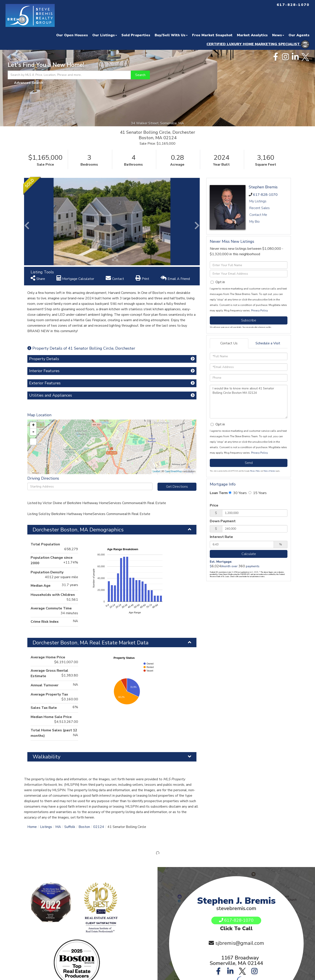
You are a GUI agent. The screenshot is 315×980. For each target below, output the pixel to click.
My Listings (258, 201)
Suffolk (70, 740)
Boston (84, 740)
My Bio (255, 222)
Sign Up (73, 939)
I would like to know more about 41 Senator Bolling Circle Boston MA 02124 (249, 402)
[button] (140, 75)
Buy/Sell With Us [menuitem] (171, 35)
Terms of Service (269, 471)
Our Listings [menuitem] (105, 35)
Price (214, 505)
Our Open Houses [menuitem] (72, 35)
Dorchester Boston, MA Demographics (78, 442)
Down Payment (223, 521)
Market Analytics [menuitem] (252, 35)
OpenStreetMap (173, 384)
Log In (86, 939)
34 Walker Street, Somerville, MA (158, 123)
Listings (46, 740)
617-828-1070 (265, 195)
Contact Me (258, 215)
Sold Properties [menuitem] (136, 35)
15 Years (258, 493)
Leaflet (156, 384)
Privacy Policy (259, 310)
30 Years (238, 493)
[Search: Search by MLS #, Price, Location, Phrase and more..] (69, 75)
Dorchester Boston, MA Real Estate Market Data (91, 555)
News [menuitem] (278, 35)
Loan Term (219, 493)
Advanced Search (29, 83)
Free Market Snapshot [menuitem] (212, 35)
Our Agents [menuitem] (299, 35)
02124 (99, 740)
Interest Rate (221, 537)
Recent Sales (260, 208)
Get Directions (177, 399)
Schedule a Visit (268, 343)
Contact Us (229, 343)
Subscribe (249, 320)
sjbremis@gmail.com (240, 864)
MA (58, 740)
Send (249, 463)
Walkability (46, 670)
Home (32, 740)
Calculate (249, 554)
